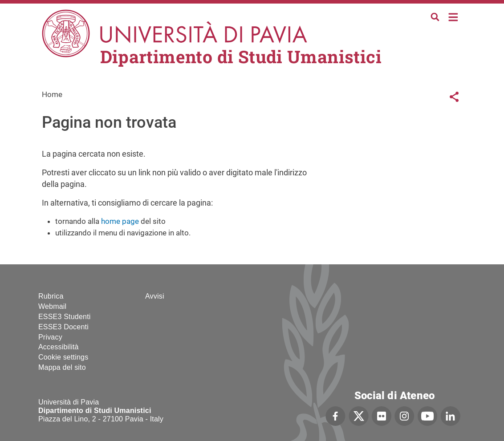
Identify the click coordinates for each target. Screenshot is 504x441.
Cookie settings (63, 357)
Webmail (52, 306)
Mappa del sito (62, 367)
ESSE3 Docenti (63, 327)
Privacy (50, 337)
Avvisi (155, 296)
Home (453, 16)
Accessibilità (59, 347)
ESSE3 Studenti (65, 317)
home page (120, 221)
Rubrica (51, 296)
